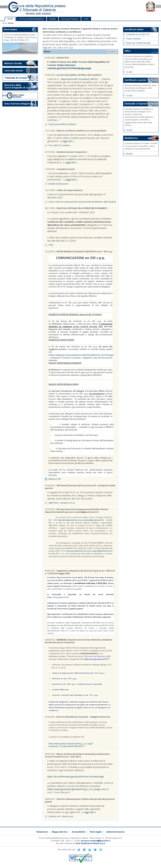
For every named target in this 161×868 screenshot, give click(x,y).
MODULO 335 (55, 479)
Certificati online (134, 29)
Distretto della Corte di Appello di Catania (19, 86)
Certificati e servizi (135, 80)
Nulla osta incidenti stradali (137, 43)
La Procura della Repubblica (31, 19)
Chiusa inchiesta (132, 39)
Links (86, 19)
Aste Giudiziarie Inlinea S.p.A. (91, 843)
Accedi (128, 72)
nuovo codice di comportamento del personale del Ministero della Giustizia (82, 202)
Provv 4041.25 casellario (59, 145)
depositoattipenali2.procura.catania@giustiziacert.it (81, 520)
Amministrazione (115, 832)
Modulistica (131, 138)
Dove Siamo (10, 29)
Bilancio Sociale (13, 63)
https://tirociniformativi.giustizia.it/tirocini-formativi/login (76, 777)
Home (10, 19)
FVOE (51, 245)
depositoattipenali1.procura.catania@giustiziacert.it (89, 551)
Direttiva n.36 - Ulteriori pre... (61, 816)
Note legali (96, 832)
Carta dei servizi (14, 71)
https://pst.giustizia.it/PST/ (58, 597)
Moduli (53, 19)
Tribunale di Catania (16, 78)
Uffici (127, 51)
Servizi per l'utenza (70, 19)
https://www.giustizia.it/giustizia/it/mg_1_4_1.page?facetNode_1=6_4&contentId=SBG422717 (71, 745)
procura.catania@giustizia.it (96, 841)
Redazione (42, 832)
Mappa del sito (60, 832)
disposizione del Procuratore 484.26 (79, 79)
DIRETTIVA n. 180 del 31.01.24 (62, 503)
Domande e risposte (136, 104)
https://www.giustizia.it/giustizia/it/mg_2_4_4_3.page (74, 789)
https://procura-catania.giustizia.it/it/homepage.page (69, 67)
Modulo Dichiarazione (58, 184)
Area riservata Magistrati (19, 104)
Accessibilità (79, 832)
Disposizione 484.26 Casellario (62, 124)
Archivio (112, 52)
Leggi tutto (67, 141)
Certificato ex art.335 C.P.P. (137, 34)
